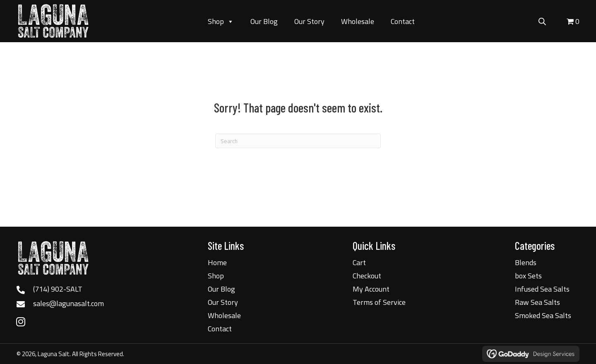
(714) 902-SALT (58, 289)
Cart (359, 262)
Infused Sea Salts (542, 289)
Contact (403, 21)
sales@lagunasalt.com (68, 303)
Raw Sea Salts (537, 302)
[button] (21, 321)
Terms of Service (379, 302)
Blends (526, 262)
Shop (221, 22)
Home (217, 262)
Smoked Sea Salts (543, 315)
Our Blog (264, 21)
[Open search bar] (542, 20)
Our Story (309, 21)
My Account (371, 289)
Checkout (367, 276)
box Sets (528, 276)
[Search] (298, 141)
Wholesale (358, 21)
